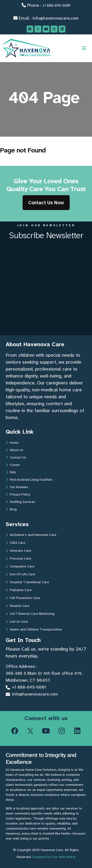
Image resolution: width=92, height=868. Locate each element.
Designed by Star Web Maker (54, 857)
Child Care (15, 543)
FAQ (11, 472)
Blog (11, 509)
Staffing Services (20, 502)
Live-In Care (17, 621)
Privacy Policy (18, 494)
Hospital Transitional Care (27, 582)
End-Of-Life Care (20, 574)
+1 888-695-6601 (56, 5)
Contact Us (16, 457)
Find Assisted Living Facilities (29, 480)
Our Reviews (17, 487)
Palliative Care (19, 590)
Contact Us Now (46, 202)
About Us (15, 450)
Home (12, 442)
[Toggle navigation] (84, 48)
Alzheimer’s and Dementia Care (31, 535)
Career (13, 465)
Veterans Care (18, 550)
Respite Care (17, 606)
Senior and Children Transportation (34, 629)
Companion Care (20, 566)
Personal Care (18, 558)
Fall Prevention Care (23, 598)
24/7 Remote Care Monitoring (30, 614)
